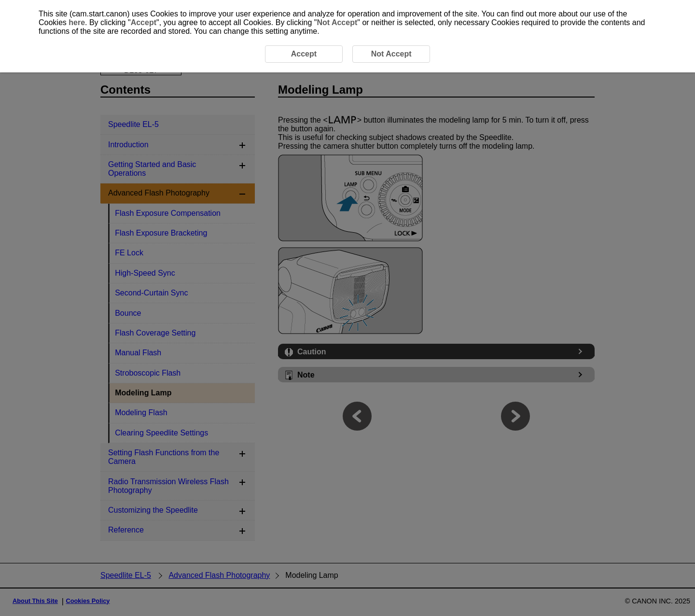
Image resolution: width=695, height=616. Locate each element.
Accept (144, 22)
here (77, 22)
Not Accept (337, 22)
